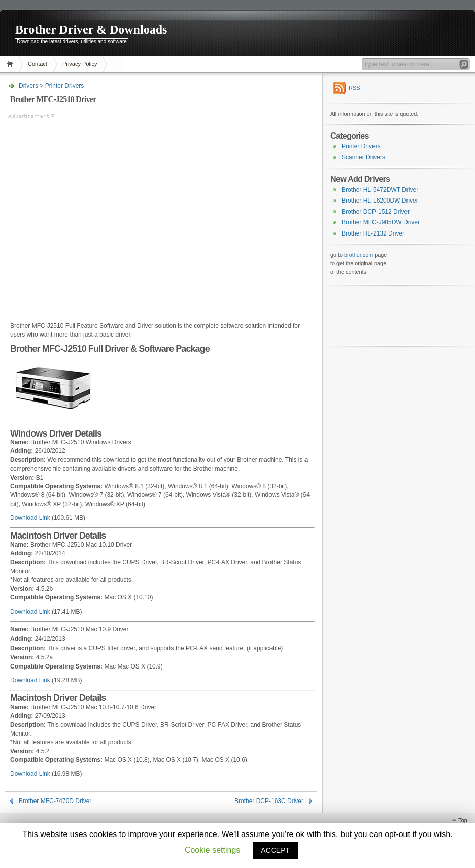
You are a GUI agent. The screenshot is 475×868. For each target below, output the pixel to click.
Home (11, 64)
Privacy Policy (80, 64)
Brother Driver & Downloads (91, 29)
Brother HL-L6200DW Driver (380, 201)
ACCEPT (275, 850)
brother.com (359, 255)
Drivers (28, 86)
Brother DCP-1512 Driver (376, 212)
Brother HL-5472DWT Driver (380, 190)
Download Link (30, 518)
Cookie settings (212, 850)
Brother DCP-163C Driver (269, 801)
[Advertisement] (95, 215)
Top (463, 820)
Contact (38, 64)
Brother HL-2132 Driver (373, 233)
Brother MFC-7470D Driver (55, 801)
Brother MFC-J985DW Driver (381, 222)
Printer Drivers (65, 86)
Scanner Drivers (363, 157)
